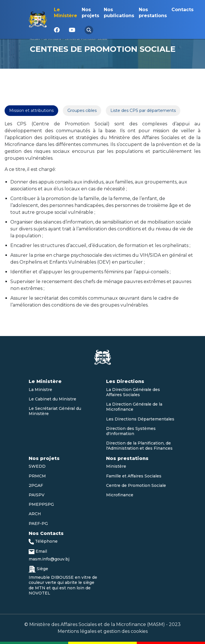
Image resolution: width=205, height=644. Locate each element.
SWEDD (37, 466)
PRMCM (37, 476)
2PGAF (36, 485)
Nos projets (90, 13)
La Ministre (40, 390)
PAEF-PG (38, 524)
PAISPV (37, 495)
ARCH (35, 514)
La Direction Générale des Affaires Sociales (133, 392)
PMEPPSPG (41, 504)
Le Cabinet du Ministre (52, 399)
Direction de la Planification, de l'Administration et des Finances (139, 446)
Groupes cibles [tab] (82, 110)
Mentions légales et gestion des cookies (103, 631)
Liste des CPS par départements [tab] (143, 110)
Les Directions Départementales (140, 419)
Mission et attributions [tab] (31, 110)
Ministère (116, 466)
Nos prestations (153, 13)
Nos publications (119, 13)
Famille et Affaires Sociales (134, 476)
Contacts (182, 10)
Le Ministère (66, 13)
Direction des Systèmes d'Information (131, 431)
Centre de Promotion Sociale (136, 485)
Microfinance (120, 495)
